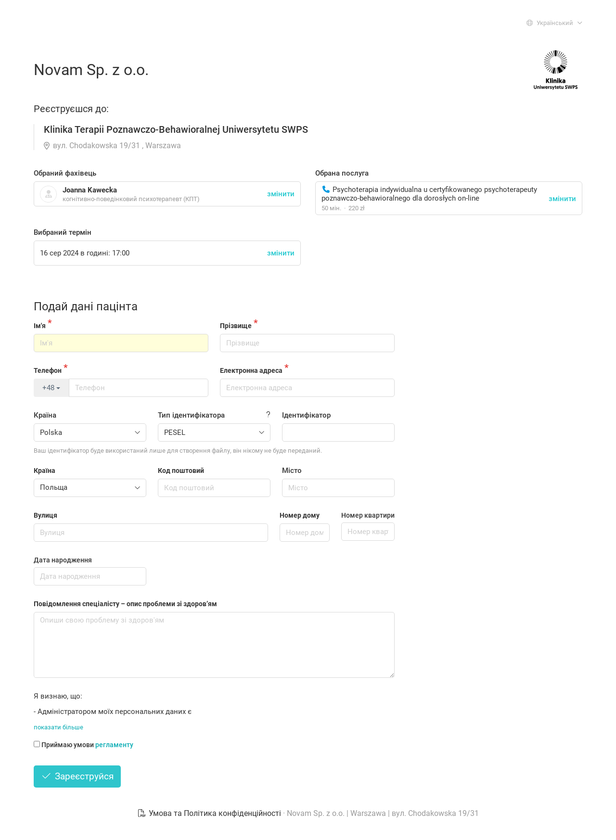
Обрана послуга (342, 173)
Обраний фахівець (65, 173)
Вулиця (45, 515)
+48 (51, 388)
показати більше (58, 727)
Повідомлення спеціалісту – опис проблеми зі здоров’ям (125, 604)
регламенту (114, 745)
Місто (292, 471)
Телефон (48, 370)
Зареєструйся (77, 776)
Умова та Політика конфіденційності (210, 813)
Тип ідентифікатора (191, 415)
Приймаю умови (83, 745)
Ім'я (40, 326)
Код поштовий (181, 471)
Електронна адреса (251, 370)
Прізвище (236, 326)
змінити (562, 199)
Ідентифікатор (306, 415)
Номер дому (300, 515)
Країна (45, 415)
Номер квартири (368, 515)
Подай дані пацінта (86, 306)
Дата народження (63, 560)
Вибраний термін (63, 232)
